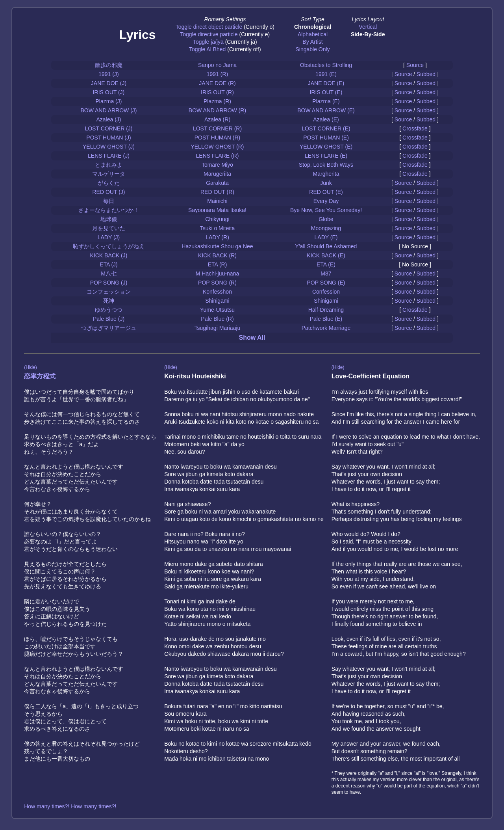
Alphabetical (313, 34)
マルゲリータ (109, 174)
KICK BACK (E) (326, 255)
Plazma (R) (217, 101)
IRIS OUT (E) (326, 92)
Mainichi (217, 201)
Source (415, 65)
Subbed (426, 74)
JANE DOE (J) (109, 83)
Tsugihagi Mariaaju (218, 328)
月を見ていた (109, 228)
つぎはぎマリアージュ (109, 328)
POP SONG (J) (109, 283)
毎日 (109, 201)
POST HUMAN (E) (326, 138)
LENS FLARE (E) (326, 156)
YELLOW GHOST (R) (217, 147)
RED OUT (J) (109, 192)
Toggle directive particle (209, 34)
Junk (326, 183)
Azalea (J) (108, 119)
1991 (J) (108, 74)
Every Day (326, 201)
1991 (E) (326, 74)
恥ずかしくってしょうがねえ (109, 246)
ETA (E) (326, 264)
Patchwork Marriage (326, 328)
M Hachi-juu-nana (218, 274)
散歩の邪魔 (109, 65)
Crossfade (415, 128)
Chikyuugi (217, 219)
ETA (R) (218, 264)
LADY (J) (109, 237)
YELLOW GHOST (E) (326, 147)
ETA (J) (109, 264)
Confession (326, 292)
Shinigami (217, 301)
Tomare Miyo (217, 165)
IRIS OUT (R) (217, 92)
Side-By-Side (368, 34)
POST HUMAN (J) (108, 138)
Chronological (313, 27)
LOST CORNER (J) (108, 128)
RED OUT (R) (217, 192)
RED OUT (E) (326, 192)
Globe (326, 219)
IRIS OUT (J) (109, 92)
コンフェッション (109, 292)
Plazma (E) (326, 101)
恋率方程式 (40, 376)
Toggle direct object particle (209, 27)
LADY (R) (217, 237)
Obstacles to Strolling (326, 65)
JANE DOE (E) (326, 83)
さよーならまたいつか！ (109, 210)
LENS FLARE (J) (109, 156)
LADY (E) (326, 237)
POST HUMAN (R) (217, 138)
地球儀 (109, 219)
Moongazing (326, 228)
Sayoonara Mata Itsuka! (217, 210)
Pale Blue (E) (326, 319)
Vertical (368, 27)
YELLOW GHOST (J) (109, 147)
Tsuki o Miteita (218, 228)
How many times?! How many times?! (70, 806)
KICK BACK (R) (217, 255)
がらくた (109, 183)
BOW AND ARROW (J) (108, 110)
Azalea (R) (217, 119)
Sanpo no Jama (217, 65)
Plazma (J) (109, 101)
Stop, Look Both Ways (326, 165)
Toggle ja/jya (208, 42)
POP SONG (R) (217, 283)
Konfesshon (217, 292)
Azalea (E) (326, 119)
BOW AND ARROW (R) (217, 110)
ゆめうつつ (109, 310)
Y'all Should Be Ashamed (326, 246)
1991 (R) (217, 74)
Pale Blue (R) (217, 319)
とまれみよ (109, 165)
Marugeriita (217, 174)
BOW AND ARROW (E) (326, 110)
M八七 (109, 274)
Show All (252, 338)
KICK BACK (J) (109, 255)
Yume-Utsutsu (217, 310)
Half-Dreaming (326, 310)
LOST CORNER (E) (326, 128)
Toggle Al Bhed (207, 49)
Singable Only (312, 49)
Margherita (326, 174)
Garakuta (217, 183)
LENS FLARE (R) (218, 156)
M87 (326, 274)
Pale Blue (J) (109, 319)
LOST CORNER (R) (217, 128)
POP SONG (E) (326, 283)
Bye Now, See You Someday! (326, 210)
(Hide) (31, 367)
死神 (109, 301)
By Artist (312, 42)
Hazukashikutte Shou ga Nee (217, 246)
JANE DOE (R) (217, 83)
